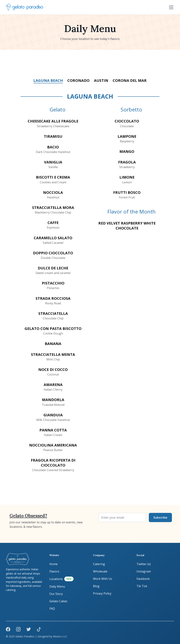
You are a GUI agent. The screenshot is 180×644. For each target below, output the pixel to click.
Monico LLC (60, 636)
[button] (170, 7)
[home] (24, 7)
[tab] (48, 81)
